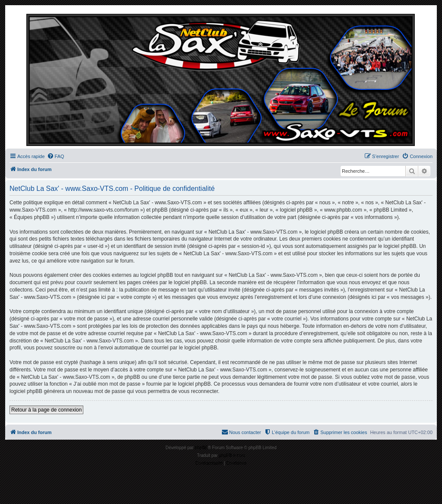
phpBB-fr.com (232, 455)
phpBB (201, 448)
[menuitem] (56, 156)
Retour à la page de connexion (46, 410)
